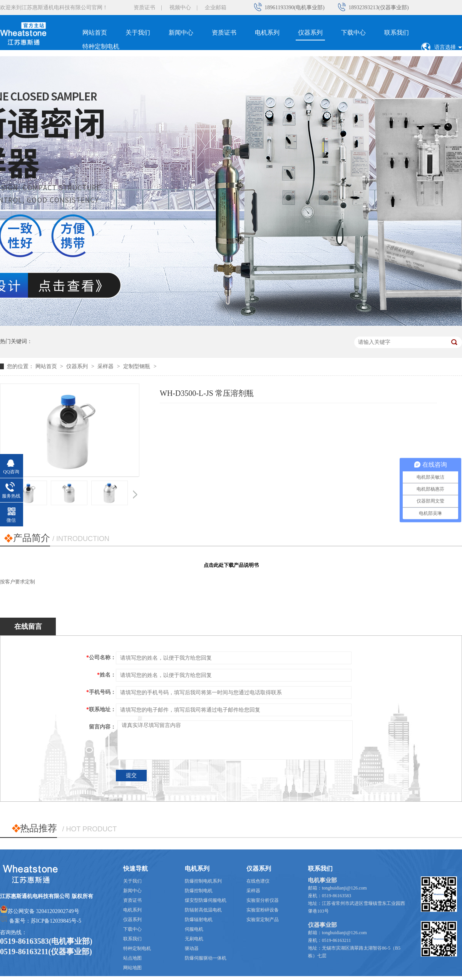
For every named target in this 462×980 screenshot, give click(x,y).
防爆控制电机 (199, 891)
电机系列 (267, 33)
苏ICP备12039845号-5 (56, 921)
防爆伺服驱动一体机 (206, 958)
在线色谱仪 (258, 881)
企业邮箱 (216, 8)
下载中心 (353, 33)
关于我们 (138, 33)
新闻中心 (181, 33)
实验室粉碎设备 (263, 910)
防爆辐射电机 (199, 920)
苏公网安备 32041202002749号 (44, 911)
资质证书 (144, 8)
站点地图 (132, 958)
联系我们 (397, 33)
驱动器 (192, 948)
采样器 (105, 366)
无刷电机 (194, 939)
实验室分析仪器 (263, 900)
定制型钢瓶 (137, 366)
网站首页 (95, 33)
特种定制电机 (101, 46)
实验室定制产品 (263, 920)
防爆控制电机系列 (203, 881)
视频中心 (180, 8)
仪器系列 (310, 33)
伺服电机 (194, 929)
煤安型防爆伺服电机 (206, 900)
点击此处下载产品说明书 (231, 565)
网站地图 (132, 968)
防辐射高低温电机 (203, 910)
